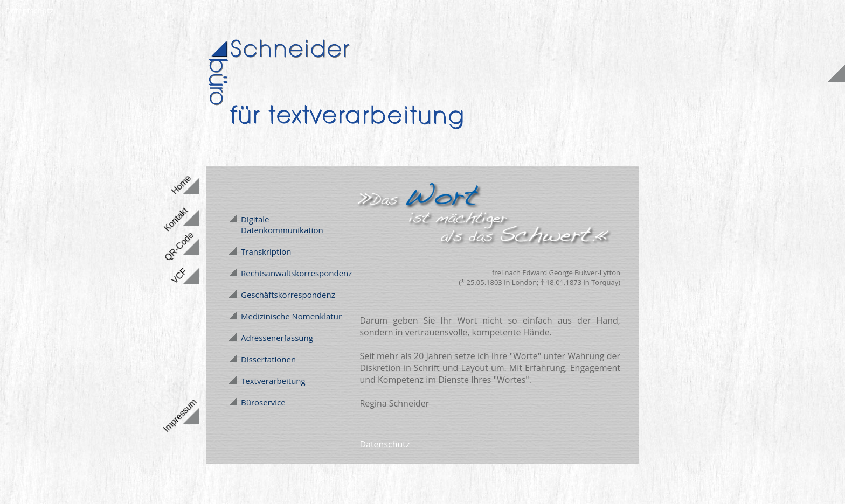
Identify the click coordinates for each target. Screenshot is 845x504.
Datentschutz (29, 10)
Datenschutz (385, 444)
